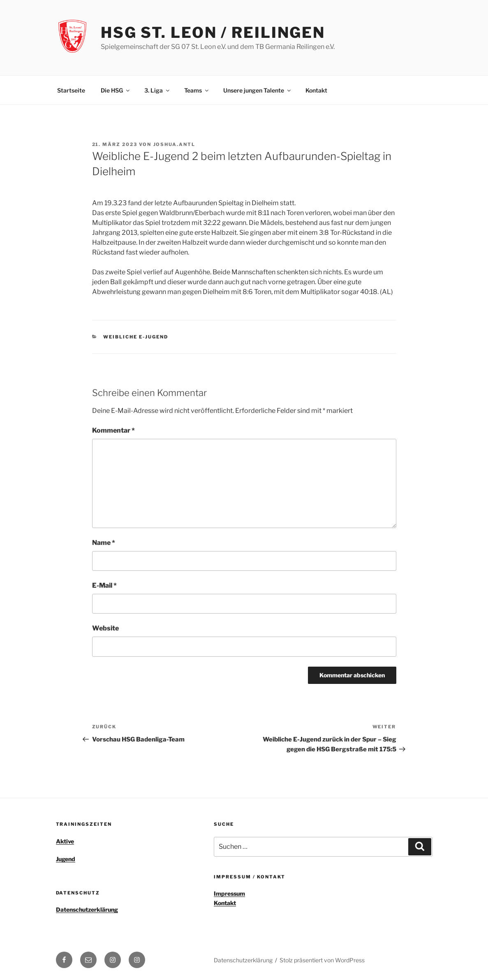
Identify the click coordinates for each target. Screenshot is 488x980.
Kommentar (113, 430)
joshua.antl (175, 144)
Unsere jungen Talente (258, 90)
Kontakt (316, 90)
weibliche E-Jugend (136, 337)
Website (105, 628)
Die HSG (116, 90)
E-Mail (104, 585)
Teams (197, 90)
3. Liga (157, 90)
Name (104, 543)
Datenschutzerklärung (87, 909)
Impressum (229, 893)
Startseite (71, 90)
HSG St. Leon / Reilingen (213, 32)
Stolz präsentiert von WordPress (322, 960)
